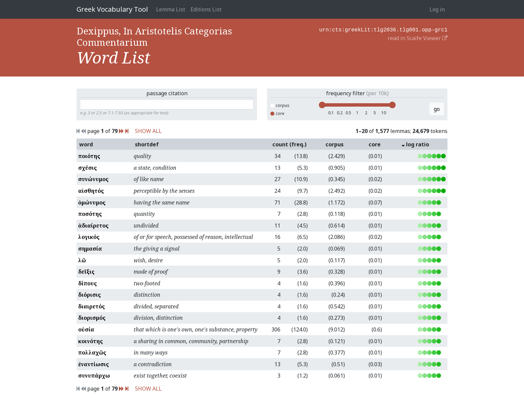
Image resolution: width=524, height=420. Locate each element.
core (277, 113)
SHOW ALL (148, 131)
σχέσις (88, 168)
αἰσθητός (91, 191)
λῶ (82, 260)
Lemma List (171, 9)
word (86, 144)
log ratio (415, 144)
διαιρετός (92, 306)
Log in (437, 9)
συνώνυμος (93, 179)
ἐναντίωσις (94, 364)
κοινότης (91, 341)
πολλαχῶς (92, 353)
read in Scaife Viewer (418, 37)
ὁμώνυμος (92, 202)
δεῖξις (86, 272)
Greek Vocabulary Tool (112, 9)
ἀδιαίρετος (93, 226)
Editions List (206, 9)
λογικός (89, 237)
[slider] (322, 105)
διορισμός (92, 318)
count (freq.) (289, 144)
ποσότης (90, 214)
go (437, 109)
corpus (280, 105)
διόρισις (90, 295)
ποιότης (89, 156)
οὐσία (86, 329)
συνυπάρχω (94, 376)
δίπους (88, 283)
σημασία (90, 249)
